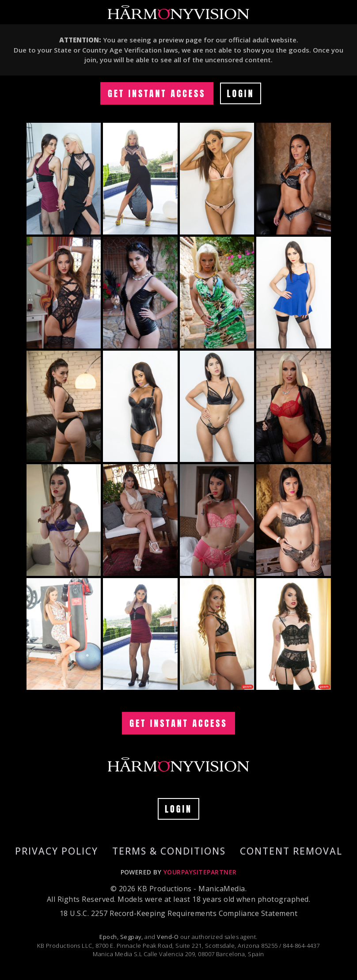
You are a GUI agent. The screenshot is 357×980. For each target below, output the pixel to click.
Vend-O (168, 937)
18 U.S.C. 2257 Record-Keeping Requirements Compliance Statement (178, 913)
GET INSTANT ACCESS (157, 93)
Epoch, (109, 937)
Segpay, (132, 937)
